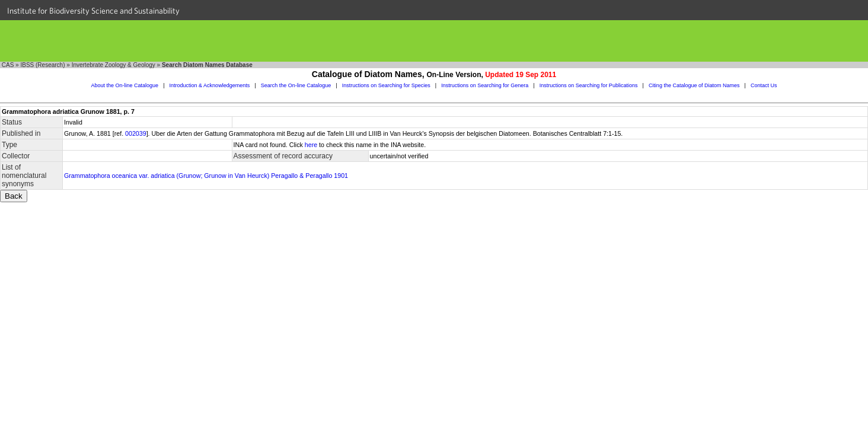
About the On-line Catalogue (125, 85)
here (311, 145)
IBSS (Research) (42, 65)
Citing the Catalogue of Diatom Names (694, 85)
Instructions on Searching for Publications (589, 85)
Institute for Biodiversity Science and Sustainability (93, 11)
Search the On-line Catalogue (296, 85)
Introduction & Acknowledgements (210, 85)
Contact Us (764, 85)
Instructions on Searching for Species (386, 85)
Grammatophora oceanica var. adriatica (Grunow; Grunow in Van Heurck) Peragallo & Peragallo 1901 (206, 176)
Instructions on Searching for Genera (485, 85)
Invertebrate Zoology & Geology (114, 65)
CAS (8, 65)
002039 (136, 133)
